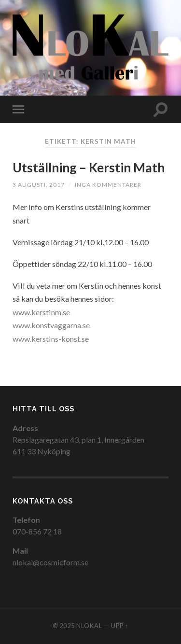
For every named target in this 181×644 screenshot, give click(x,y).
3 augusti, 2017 (39, 185)
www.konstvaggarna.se (51, 325)
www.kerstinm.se (41, 312)
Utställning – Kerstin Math (89, 168)
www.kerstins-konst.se (51, 339)
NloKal (89, 626)
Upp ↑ (120, 626)
